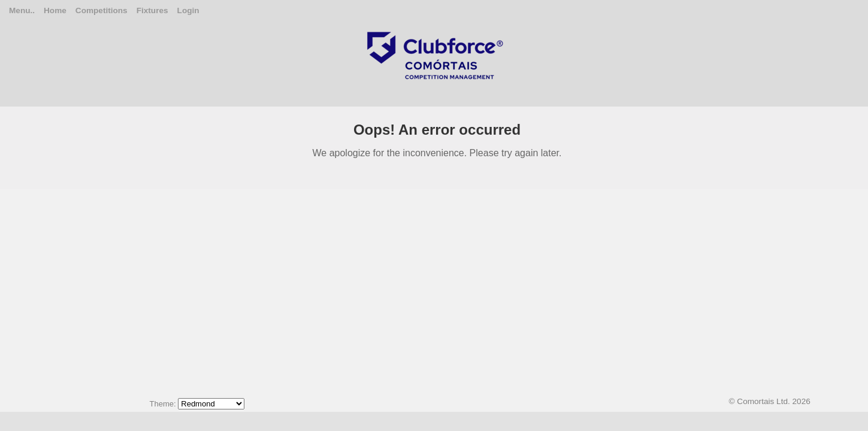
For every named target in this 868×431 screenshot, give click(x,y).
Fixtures (152, 10)
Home (55, 10)
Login (188, 10)
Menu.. (22, 10)
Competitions (102, 10)
